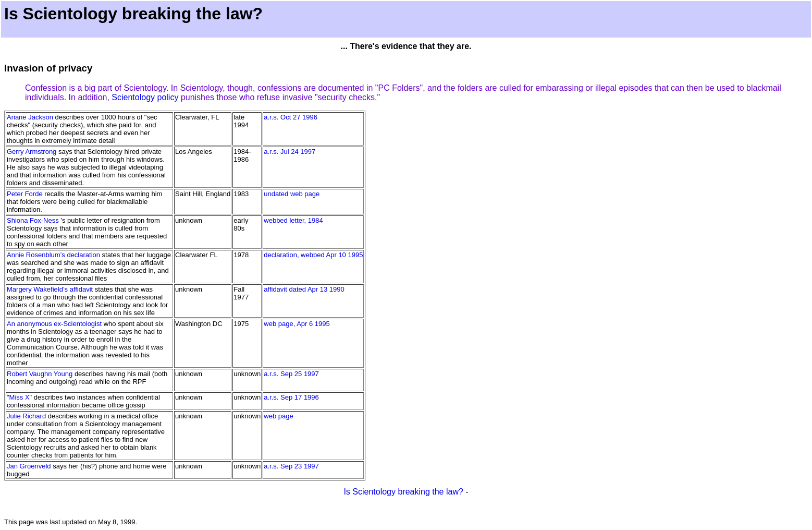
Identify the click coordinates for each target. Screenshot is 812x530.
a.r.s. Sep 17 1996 (291, 397)
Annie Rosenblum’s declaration (53, 255)
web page (278, 416)
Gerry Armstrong (32, 152)
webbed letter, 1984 (293, 220)
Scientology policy (145, 97)
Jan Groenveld (29, 466)
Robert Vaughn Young (40, 374)
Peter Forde (25, 194)
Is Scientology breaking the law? (403, 492)
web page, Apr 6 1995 (297, 324)
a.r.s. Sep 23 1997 (291, 466)
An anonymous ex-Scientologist (54, 324)
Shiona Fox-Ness (33, 220)
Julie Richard (26, 416)
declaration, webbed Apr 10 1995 (313, 255)
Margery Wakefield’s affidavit (50, 289)
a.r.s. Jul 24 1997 (290, 152)
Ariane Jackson (30, 117)
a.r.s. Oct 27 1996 (291, 117)
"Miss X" (19, 397)
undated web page (292, 194)
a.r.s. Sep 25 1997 (291, 374)
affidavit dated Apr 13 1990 (304, 289)
